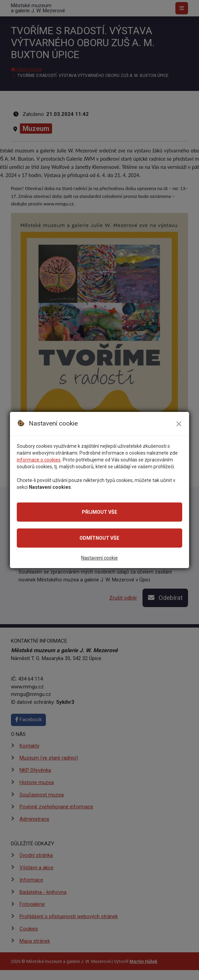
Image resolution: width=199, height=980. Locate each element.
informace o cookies (39, 460)
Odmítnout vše (99, 538)
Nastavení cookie (99, 558)
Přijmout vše (99, 512)
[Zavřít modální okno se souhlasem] (179, 424)
